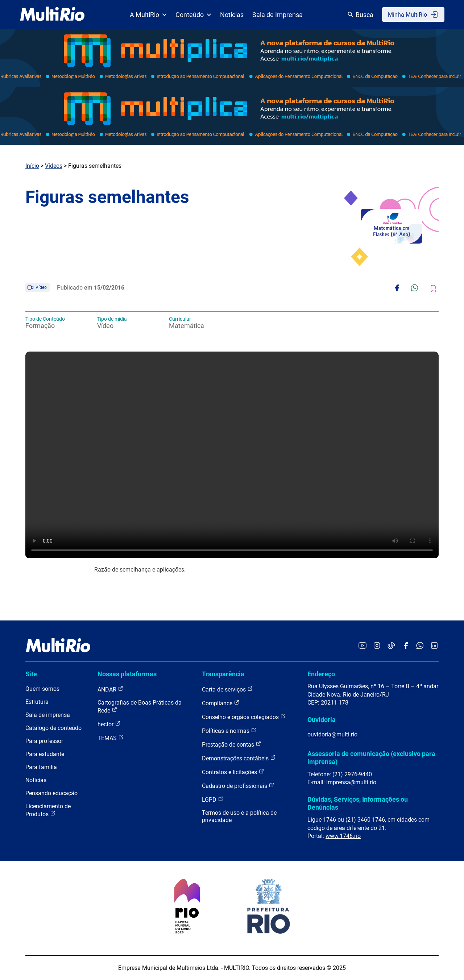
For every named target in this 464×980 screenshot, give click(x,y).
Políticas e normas (229, 730)
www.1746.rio (343, 836)
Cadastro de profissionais (238, 786)
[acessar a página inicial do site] (52, 14)
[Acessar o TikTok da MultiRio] (391, 646)
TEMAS (111, 738)
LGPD (213, 799)
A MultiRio (148, 15)
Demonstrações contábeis (239, 758)
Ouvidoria (322, 720)
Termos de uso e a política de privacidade (239, 816)
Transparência (223, 674)
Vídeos (54, 166)
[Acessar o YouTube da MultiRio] (362, 646)
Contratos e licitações (233, 772)
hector (109, 724)
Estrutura (37, 702)
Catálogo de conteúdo (53, 728)
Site (31, 674)
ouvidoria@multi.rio (332, 734)
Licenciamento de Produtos (48, 810)
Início (32, 166)
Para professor (44, 741)
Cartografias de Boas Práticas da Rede (140, 707)
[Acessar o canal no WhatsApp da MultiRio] (420, 646)
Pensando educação (51, 793)
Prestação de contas (232, 744)
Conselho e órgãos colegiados (244, 717)
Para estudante (45, 754)
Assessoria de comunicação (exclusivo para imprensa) (371, 758)
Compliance (221, 703)
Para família (41, 767)
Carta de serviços (227, 689)
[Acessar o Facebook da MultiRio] (406, 646)
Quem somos (42, 689)
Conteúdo (193, 15)
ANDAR (111, 689)
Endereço (321, 674)
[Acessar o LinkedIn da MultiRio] (434, 646)
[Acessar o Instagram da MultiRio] (377, 646)
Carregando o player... (232, 455)
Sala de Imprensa (277, 15)
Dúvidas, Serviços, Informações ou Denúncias (358, 803)
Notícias (232, 15)
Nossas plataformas (127, 674)
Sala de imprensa (48, 715)
